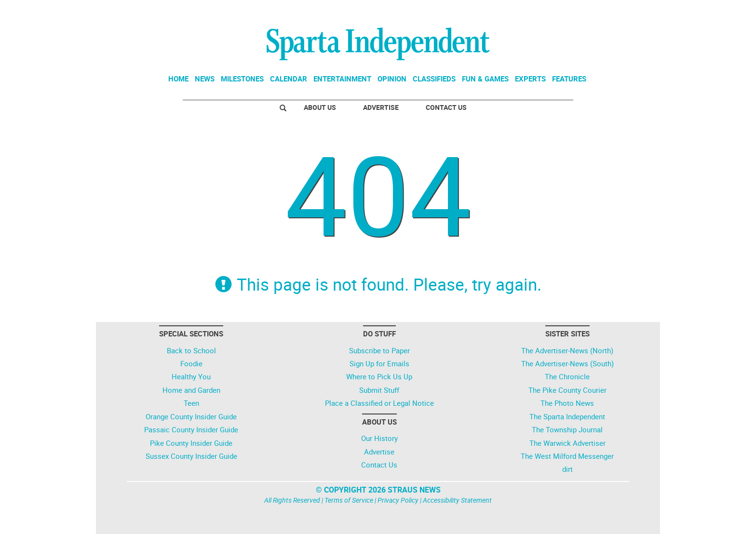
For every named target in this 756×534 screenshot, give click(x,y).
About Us (320, 107)
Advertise (381, 107)
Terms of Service (349, 500)
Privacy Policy (398, 500)
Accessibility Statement (457, 500)
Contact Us (446, 107)
